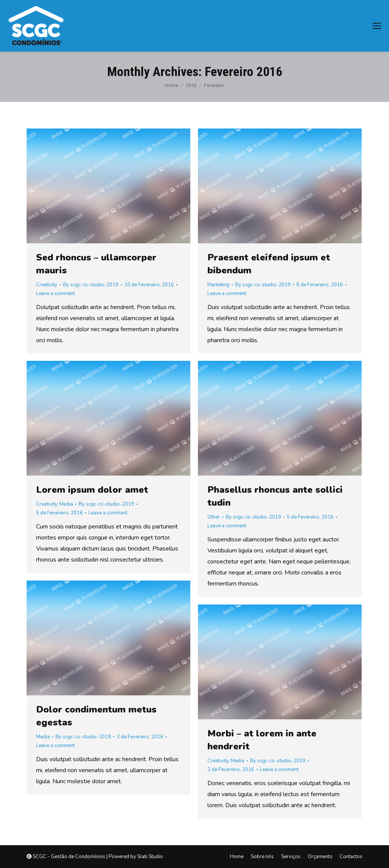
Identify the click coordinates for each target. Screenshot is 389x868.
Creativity (47, 285)
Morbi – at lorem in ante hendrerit (262, 740)
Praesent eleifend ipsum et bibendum (269, 264)
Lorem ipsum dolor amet (92, 490)
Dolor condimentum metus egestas (96, 716)
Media (66, 504)
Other (214, 517)
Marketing (218, 285)
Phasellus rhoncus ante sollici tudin (275, 496)
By (91, 285)
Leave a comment (55, 294)
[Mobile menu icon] (377, 26)
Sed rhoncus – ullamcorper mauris (96, 264)
